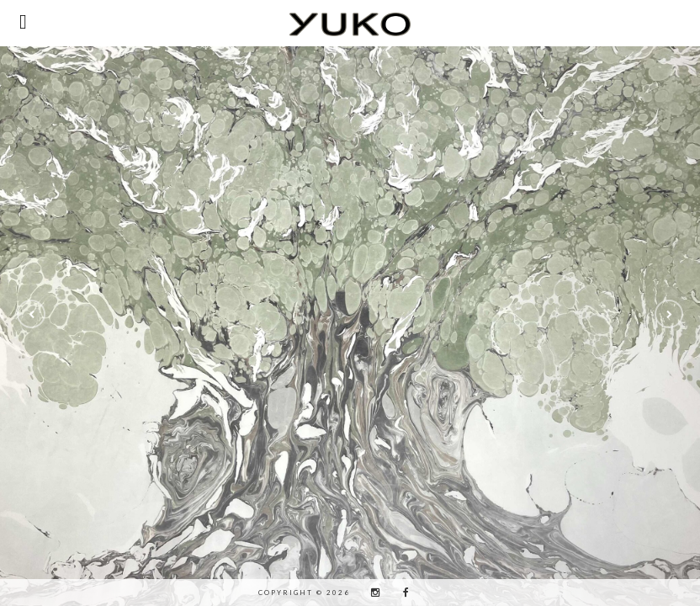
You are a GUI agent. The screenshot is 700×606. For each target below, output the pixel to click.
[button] (31, 314)
